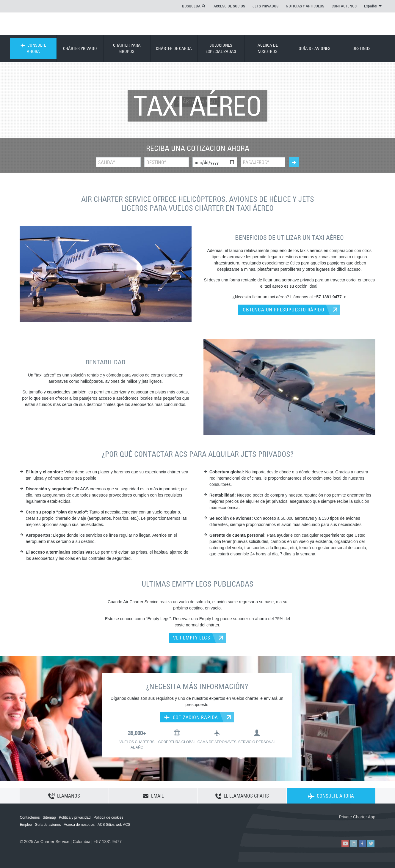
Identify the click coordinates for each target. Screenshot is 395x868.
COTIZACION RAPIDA (191, 717)
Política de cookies (109, 817)
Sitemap (49, 817)
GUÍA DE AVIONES (315, 48)
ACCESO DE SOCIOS (229, 6)
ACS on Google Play (363, 827)
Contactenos (30, 817)
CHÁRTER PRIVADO (80, 48)
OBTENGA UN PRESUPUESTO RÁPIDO (283, 310)
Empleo (26, 825)
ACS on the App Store (336, 827)
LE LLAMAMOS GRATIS (242, 796)
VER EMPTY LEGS (192, 638)
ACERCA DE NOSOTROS (268, 48)
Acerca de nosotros (79, 825)
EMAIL (153, 796)
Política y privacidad (75, 817)
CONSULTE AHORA (33, 48)
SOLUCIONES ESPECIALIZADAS (221, 48)
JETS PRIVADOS (265, 6)
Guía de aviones (48, 825)
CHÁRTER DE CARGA (174, 48)
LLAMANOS (64, 796)
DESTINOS (362, 48)
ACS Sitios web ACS (114, 825)
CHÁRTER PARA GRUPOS (127, 48)
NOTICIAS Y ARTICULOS (305, 6)
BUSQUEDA (191, 6)
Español (373, 6)
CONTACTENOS (344, 6)
